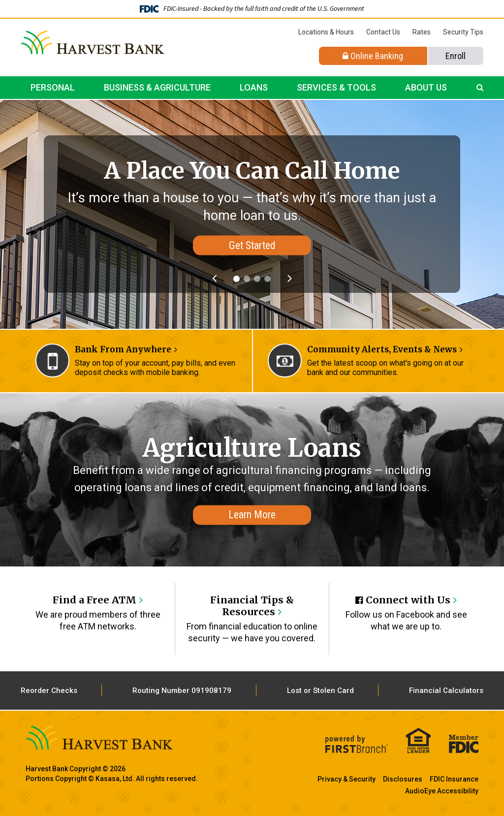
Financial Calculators (446, 690)
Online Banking (373, 56)
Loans (254, 87)
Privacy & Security (346, 779)
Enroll (456, 56)
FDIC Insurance (454, 779)
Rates (422, 32)
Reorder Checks (49, 690)
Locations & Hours (326, 32)
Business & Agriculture (157, 87)
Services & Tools (336, 87)
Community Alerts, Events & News (382, 349)
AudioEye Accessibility (442, 790)
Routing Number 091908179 (182, 690)
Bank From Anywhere (123, 349)
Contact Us (383, 32)
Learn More (252, 515)
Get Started (252, 245)
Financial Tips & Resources (252, 606)
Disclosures (403, 779)
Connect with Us (408, 600)
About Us (426, 87)
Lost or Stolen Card (320, 690)
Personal (53, 87)
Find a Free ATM (95, 600)
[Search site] (480, 88)
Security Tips (463, 32)
